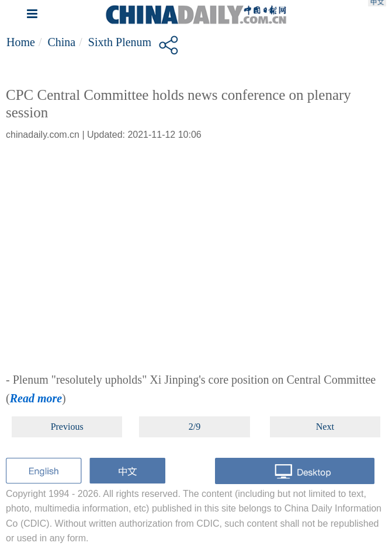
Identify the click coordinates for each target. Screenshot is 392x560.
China (61, 42)
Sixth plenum (120, 42)
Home (21, 42)
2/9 (195, 427)
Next (325, 427)
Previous (67, 427)
